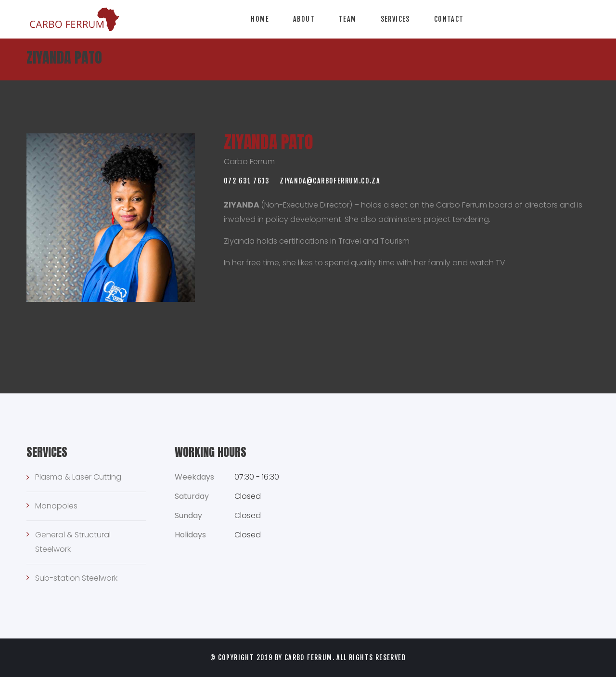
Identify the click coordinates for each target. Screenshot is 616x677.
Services (395, 19)
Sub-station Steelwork (76, 578)
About (304, 19)
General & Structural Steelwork (73, 542)
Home (260, 19)
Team (348, 19)
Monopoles (56, 506)
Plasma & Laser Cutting (78, 477)
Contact (449, 19)
